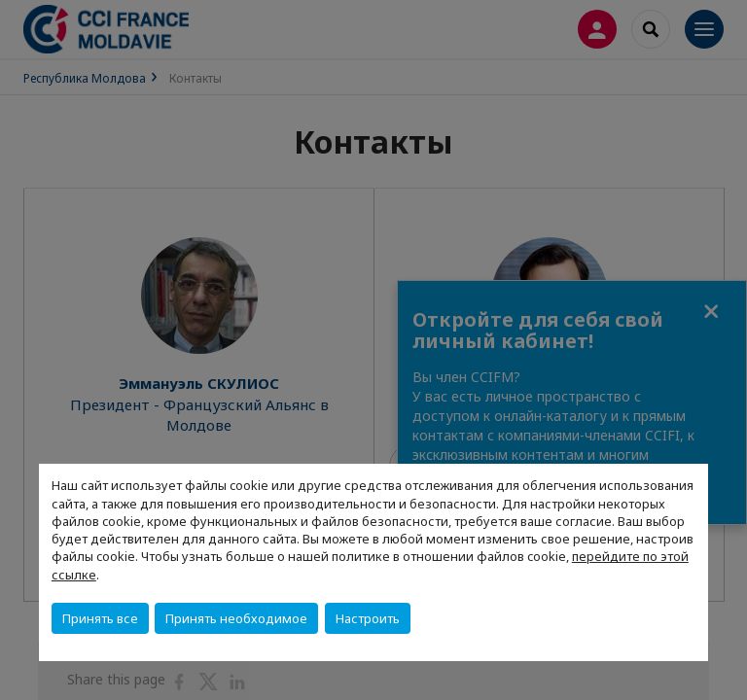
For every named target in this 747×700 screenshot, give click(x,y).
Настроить (368, 618)
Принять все (100, 618)
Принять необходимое (236, 618)
